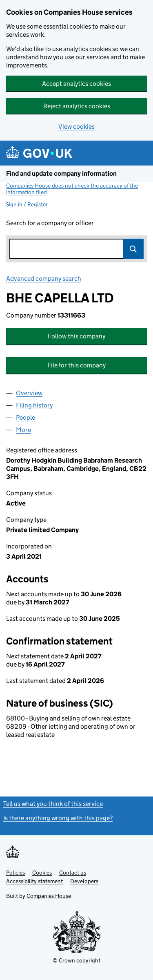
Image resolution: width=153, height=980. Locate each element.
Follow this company (76, 336)
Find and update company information (61, 173)
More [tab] (23, 430)
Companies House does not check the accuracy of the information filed (72, 189)
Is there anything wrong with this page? (58, 818)
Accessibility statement (34, 881)
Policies (16, 873)
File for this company (76, 365)
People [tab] (25, 417)
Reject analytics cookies (77, 106)
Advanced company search (44, 279)
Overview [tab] (29, 393)
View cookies (76, 126)
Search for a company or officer (50, 223)
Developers (84, 881)
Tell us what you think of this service (53, 804)
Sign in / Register (27, 204)
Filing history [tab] (34, 405)
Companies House (49, 896)
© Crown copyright (76, 960)
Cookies (42, 873)
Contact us (73, 873)
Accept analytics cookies (76, 84)
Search (133, 249)
